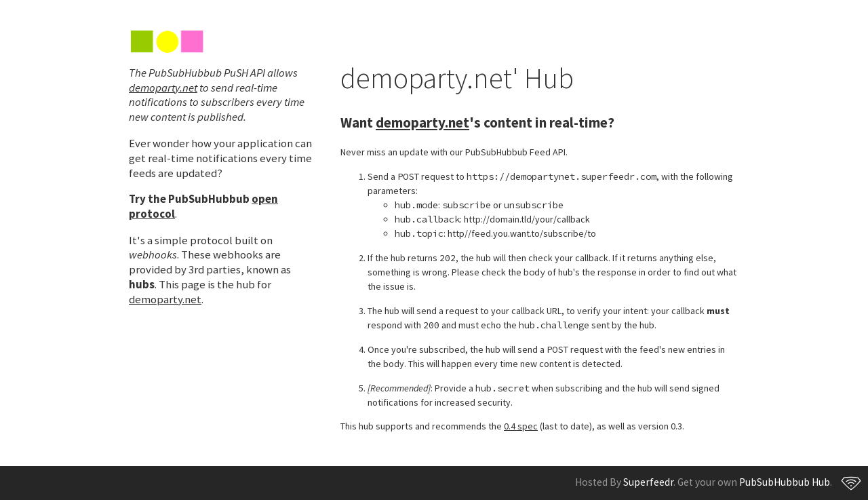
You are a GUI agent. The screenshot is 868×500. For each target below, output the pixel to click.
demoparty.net (163, 88)
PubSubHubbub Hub (785, 482)
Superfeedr (648, 482)
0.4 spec (521, 426)
